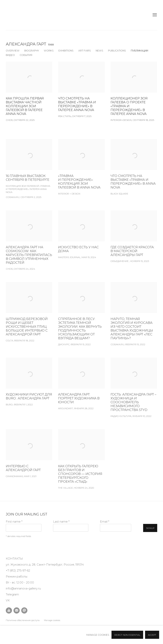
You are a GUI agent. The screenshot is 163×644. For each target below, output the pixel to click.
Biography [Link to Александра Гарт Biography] (32, 51)
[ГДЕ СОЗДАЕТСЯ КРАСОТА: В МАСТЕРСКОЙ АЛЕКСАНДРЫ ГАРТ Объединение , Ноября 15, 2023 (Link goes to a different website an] (134, 243)
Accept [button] (152, 635)
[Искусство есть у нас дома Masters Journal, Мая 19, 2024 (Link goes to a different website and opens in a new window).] (81, 241)
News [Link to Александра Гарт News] (99, 51)
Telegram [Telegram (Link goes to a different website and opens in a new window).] (12, 594)
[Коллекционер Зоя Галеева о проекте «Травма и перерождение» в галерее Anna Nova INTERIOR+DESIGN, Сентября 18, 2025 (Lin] (134, 92)
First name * (14, 522)
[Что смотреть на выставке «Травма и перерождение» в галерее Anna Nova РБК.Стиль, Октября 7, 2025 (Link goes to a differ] (81, 90)
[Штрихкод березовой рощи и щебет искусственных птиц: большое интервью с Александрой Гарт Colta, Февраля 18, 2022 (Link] (29, 318)
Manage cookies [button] (52, 620)
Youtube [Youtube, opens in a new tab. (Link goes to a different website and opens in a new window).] (9, 610)
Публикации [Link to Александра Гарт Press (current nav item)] (139, 51)
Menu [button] (154, 15)
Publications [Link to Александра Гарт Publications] (117, 51)
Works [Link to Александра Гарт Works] (49, 51)
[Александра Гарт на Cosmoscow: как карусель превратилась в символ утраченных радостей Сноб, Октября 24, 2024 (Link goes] (29, 247)
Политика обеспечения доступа (23, 620)
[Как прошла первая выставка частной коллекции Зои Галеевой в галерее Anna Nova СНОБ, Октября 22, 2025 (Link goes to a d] (29, 92)
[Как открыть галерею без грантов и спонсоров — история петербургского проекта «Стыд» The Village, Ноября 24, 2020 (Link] (81, 466)
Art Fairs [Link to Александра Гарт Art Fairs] (85, 51)
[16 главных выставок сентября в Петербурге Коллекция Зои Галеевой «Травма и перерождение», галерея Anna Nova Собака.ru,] (29, 175)
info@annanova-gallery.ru (23, 588)
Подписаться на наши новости (17, 610)
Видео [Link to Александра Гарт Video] (10, 55)
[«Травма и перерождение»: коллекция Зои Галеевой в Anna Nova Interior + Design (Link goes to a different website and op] (81, 173)
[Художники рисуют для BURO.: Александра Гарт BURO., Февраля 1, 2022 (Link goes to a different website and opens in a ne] (29, 388)
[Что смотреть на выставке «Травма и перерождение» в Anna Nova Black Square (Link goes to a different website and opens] (134, 173)
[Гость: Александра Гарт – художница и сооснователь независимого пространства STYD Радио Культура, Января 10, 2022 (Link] (134, 394)
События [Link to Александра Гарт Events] (26, 55)
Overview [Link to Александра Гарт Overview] (13, 51)
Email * (105, 522)
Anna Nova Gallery (15, 15)
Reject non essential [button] (127, 635)
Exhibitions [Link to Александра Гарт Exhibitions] (66, 51)
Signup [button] (150, 528)
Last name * (61, 522)
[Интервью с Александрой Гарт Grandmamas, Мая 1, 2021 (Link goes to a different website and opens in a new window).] (29, 460)
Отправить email (24, 610)
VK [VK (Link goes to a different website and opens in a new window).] (8, 600)
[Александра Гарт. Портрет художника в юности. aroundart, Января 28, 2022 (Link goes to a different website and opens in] (81, 390)
